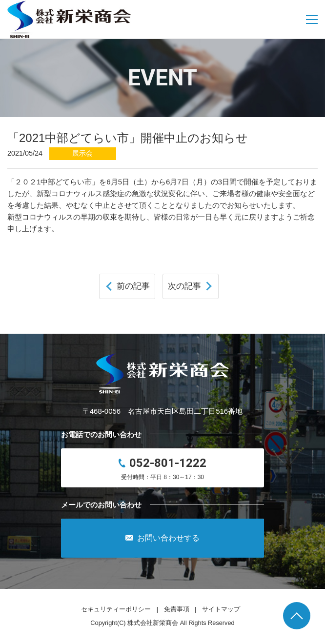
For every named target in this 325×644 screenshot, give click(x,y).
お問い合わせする (162, 538)
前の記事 (133, 286)
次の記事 (184, 286)
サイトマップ (221, 609)
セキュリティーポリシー (116, 609)
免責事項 (177, 609)
